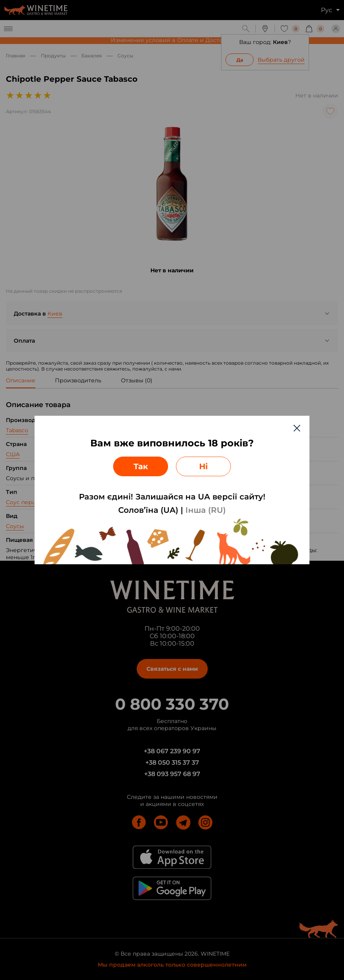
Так (141, 466)
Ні (203, 466)
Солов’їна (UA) (148, 510)
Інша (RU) (206, 510)
